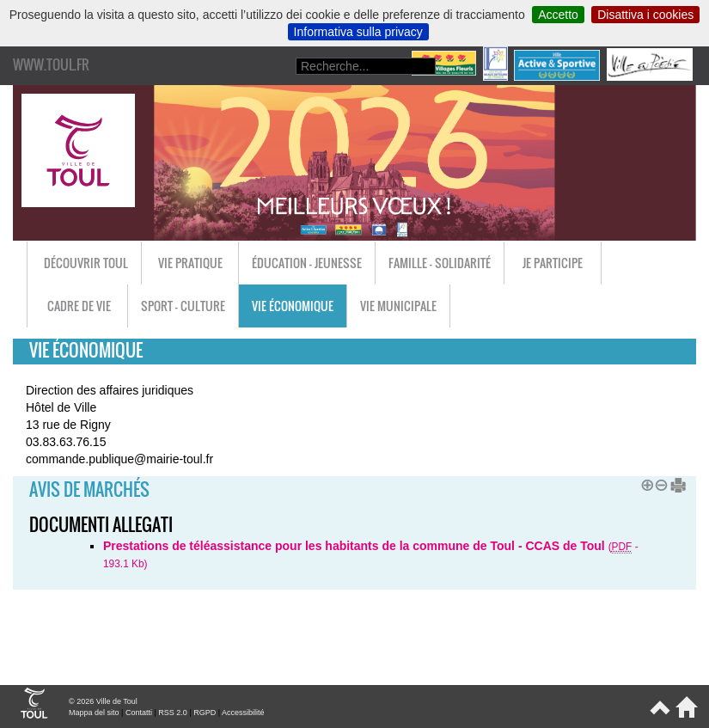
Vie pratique (190, 263)
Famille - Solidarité (440, 263)
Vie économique (293, 306)
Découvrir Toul (86, 263)
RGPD (205, 713)
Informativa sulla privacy (358, 32)
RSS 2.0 (173, 713)
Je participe (553, 263)
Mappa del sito (94, 713)
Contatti (139, 713)
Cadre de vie (79, 306)
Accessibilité (243, 713)
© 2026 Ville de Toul (103, 701)
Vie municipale (398, 306)
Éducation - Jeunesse (307, 263)
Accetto (558, 15)
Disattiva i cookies (645, 15)
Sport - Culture (183, 306)
